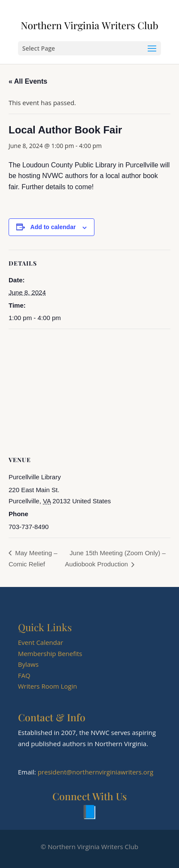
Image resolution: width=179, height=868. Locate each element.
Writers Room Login (48, 686)
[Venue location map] (89, 391)
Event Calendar (41, 642)
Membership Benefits (50, 653)
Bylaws (28, 664)
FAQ (24, 675)
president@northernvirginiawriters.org (96, 772)
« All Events (28, 81)
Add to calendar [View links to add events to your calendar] (53, 227)
